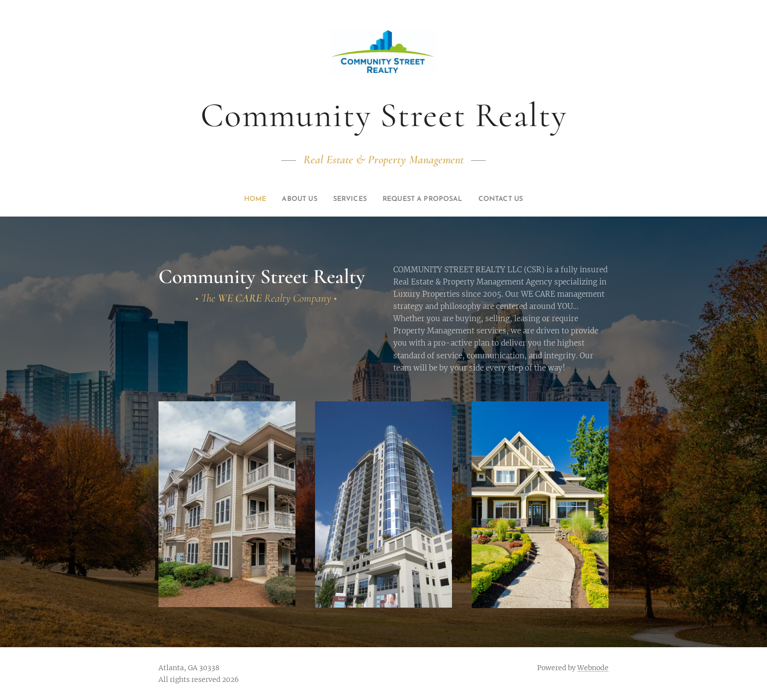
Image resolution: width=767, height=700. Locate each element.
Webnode (593, 668)
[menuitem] (238, 199)
